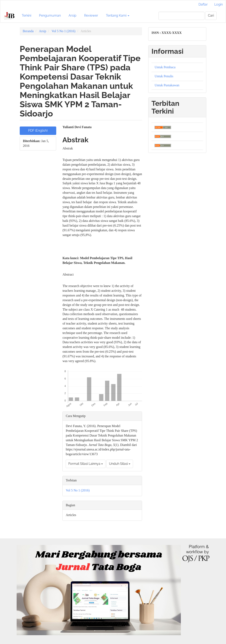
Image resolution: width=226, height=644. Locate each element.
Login (219, 4)
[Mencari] (181, 16)
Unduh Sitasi (120, 464)
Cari (211, 15)
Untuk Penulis (164, 76)
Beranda (28, 31)
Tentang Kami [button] (118, 15)
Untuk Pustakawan (167, 85)
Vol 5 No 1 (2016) (63, 31)
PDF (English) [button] (38, 131)
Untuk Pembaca (165, 67)
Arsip (72, 15)
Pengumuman (50, 15)
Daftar (203, 4)
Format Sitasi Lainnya (86, 464)
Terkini (26, 15)
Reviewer (91, 15)
